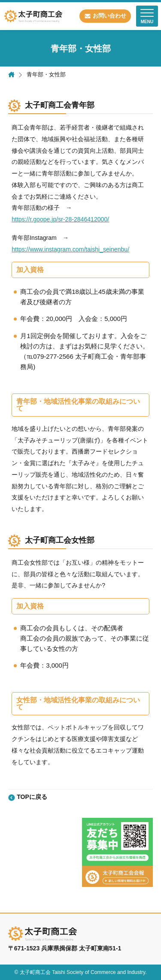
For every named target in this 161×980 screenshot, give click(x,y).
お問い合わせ (109, 16)
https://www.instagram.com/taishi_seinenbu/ (70, 249)
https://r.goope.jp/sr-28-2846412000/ (60, 219)
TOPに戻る (32, 797)
